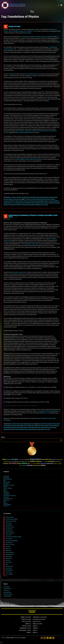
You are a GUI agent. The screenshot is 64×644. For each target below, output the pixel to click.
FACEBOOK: (23, 617)
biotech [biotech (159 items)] (39, 459)
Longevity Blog (7, 589)
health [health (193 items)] (33, 462)
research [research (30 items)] (55, 464)
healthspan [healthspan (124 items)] (38, 462)
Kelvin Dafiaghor (10, 533)
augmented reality (8, 499)
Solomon (36, 430)
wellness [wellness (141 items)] (43, 465)
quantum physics (10, 199)
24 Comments (47, 430)
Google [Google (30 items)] (29, 462)
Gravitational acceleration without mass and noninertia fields (39, 37)
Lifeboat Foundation (10, 638)
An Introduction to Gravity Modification (47, 411)
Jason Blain (9, 568)
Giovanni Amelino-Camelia (11, 426)
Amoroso (39, 424)
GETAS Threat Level (32, 612)
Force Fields (16, 201)
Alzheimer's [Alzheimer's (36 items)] (9, 460)
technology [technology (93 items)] (30, 466)
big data (5, 503)
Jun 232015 (6, 27)
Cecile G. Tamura (10, 545)
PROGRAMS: (35, 628)
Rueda (27, 430)
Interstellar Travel (48, 426)
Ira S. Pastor (9, 572)
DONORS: (27, 624)
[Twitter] (45, 638)
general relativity (33, 197)
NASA (36, 203)
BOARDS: (35, 624)
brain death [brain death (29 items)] (58, 460)
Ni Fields (32, 428)
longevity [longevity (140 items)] (24, 464)
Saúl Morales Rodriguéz (12, 519)
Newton (26, 428)
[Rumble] (53, 638)
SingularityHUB (7, 596)
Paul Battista (9, 529)
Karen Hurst (9, 535)
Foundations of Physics (23, 201)
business (18, 424)
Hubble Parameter (38, 426)
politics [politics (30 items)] (35, 464)
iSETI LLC (45, 413)
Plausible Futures (8, 594)
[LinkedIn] (48, 638)
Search (61, 440)
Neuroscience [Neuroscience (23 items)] (32, 464)
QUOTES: (34, 633)
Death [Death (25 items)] (11, 462)
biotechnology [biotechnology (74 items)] (45, 460)
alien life (6, 491)
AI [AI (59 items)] (6, 460)
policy (5, 199)
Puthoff (42, 428)
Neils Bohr (22, 428)
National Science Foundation (43, 203)
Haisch (26, 426)
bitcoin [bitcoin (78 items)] (50, 460)
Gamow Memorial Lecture (33, 74)
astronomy (6, 497)
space (33, 424)
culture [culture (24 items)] (9, 462)
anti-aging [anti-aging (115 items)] (15, 459)
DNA (5, 481)
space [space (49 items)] (20, 466)
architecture (6, 494)
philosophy (52, 197)
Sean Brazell (9, 556)
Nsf (22, 205)
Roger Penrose (32, 205)
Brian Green (47, 199)
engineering (26, 424)
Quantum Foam (47, 428)
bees (5, 502)
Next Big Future (7, 592)
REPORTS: (35, 626)
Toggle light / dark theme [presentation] (62, 5)
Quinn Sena (9, 523)
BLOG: (34, 622)
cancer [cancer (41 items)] (61, 460)
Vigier (39, 430)
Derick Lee (8, 549)
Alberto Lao (8, 550)
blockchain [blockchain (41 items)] (54, 460)
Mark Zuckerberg (8, 488)
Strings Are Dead (14, 27)
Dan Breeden (9, 525)
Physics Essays (27, 33)
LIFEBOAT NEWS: (36, 617)
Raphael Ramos (10, 554)
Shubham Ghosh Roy (11, 521)
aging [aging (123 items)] (4, 459)
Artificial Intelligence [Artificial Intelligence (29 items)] (21, 460)
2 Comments (46, 205)
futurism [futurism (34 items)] (26, 462)
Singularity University (9, 485)
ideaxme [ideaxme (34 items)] (46, 462)
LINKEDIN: (23, 619)
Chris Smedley (9, 574)
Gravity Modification (55, 201)
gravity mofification (20, 426)
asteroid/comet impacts (10, 496)
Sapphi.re (24, 638)
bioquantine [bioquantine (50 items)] (27, 460)
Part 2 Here (7, 219)
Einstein (45, 424)
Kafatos (13, 428)
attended (12, 74)
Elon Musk (6, 484)
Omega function (37, 428)
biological (6, 506)
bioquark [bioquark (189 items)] (33, 459)
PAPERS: (34, 630)
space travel (19, 199)
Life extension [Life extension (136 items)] (13, 464)
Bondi (42, 424)
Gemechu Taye (9, 531)
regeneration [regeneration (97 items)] (50, 464)
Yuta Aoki (8, 547)
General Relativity (41, 201)
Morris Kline (17, 428)
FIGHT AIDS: (24, 626)
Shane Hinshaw (10, 552)
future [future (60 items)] (23, 462)
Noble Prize (19, 205)
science (15, 199)
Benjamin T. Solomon (12, 197)
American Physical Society (38, 199)
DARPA (12, 201)
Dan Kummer (9, 539)
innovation (41, 197)
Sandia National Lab (39, 205)
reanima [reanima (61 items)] (38, 464)
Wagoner (42, 430)
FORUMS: (28, 633)
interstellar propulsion (8, 203)
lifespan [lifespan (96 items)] (19, 464)
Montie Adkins (9, 570)
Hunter (43, 426)
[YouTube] (50, 638)
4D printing (6, 478)
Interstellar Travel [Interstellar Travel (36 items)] (58, 462)
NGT (16, 205)
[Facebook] (42, 638)
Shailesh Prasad (10, 527)
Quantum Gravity (53, 428)
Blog (32, 12)
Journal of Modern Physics (26, 133)
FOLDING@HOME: (23, 628)
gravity (38, 197)
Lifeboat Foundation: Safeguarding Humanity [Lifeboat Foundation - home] (28, 5)
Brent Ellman (9, 562)
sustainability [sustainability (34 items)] (24, 466)
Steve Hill (8, 560)
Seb (7, 564)
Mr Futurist (6, 590)
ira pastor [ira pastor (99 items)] (6, 464)
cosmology (24, 197)
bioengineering (7, 505)
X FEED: (23, 622)
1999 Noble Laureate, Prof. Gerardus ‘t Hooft (24, 31)
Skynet (5, 487)
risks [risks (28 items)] (57, 464)
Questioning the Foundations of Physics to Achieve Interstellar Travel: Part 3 (33, 216)
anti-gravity (19, 197)
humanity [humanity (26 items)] (43, 462)
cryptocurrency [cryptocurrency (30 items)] (6, 462)
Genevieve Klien (10, 517)
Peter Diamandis (8, 479)
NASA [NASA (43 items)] (29, 464)
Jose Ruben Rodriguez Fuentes (13, 537)
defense (28, 197)
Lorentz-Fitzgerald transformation (19, 203)
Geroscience (7, 587)
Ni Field (29, 428)
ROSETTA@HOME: (23, 630)
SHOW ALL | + (6, 576)
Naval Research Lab (52, 203)
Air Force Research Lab (28, 199)
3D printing (6, 476)
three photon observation (31, 244)
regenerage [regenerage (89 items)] (43, 464)
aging (5, 490)
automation (6, 500)
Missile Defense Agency (30, 203)
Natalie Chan (9, 558)
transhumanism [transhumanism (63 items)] (37, 466)
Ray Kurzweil (7, 482)
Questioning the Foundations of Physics (11, 430)
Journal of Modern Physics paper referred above (28, 159)
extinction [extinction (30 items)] (20, 462)
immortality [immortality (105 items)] (51, 462)
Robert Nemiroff (22, 430)
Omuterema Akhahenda (12, 541)
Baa (44, 199)
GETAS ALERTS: (36, 619)
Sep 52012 (6, 216)
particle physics (47, 197)
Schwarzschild (31, 430)
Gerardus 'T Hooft (48, 201)
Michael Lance (9, 566)
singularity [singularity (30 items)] (60, 464)
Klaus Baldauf (9, 543)
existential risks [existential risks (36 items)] (15, 462)
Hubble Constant (31, 426)
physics (56, 197)
